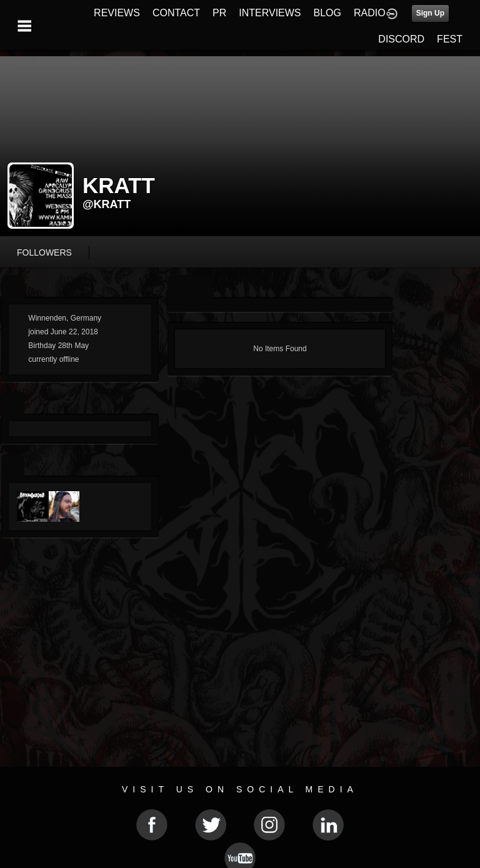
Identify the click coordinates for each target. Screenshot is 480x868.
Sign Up (430, 13)
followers (44, 252)
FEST (450, 39)
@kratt (107, 204)
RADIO (370, 13)
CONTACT (176, 13)
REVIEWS (117, 13)
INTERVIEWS (270, 13)
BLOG (327, 13)
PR (219, 13)
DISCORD (401, 39)
